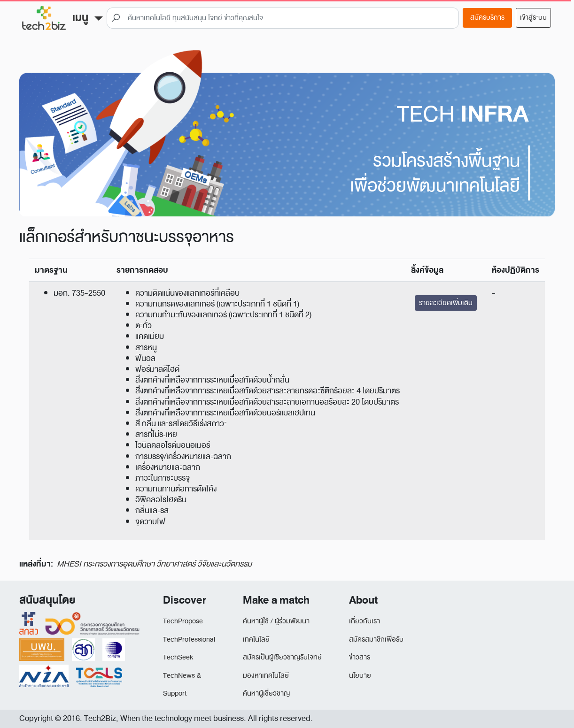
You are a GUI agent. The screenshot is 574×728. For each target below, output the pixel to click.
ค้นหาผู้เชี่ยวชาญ (266, 694)
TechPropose (183, 621)
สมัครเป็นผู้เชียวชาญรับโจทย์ (282, 657)
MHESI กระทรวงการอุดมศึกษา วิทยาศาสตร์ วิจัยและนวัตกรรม (154, 564)
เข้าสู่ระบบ (533, 18)
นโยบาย (360, 676)
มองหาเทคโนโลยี (266, 676)
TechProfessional (189, 640)
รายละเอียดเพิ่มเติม (446, 303)
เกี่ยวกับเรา (365, 621)
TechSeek (178, 657)
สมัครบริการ (487, 18)
